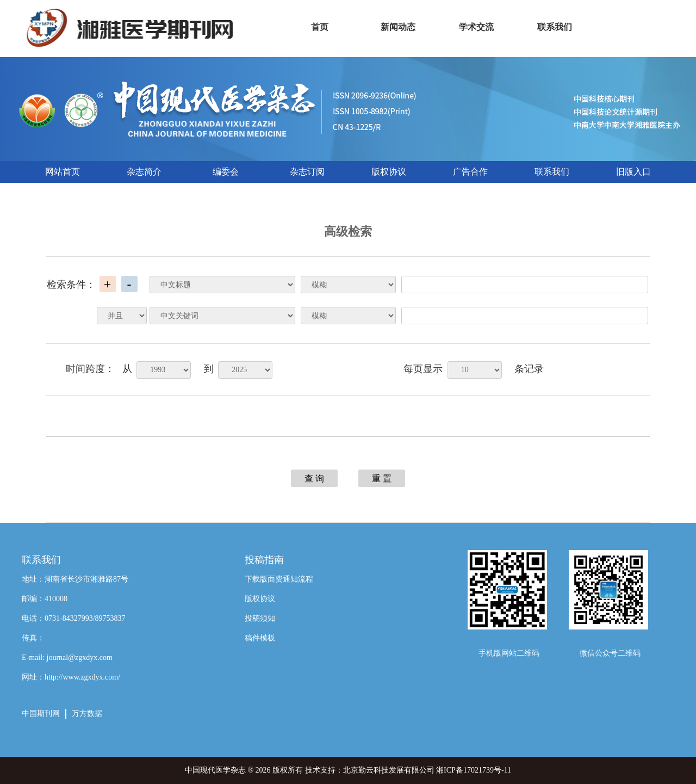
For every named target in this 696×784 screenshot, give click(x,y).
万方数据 (87, 714)
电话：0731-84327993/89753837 (74, 618)
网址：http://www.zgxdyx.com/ (71, 677)
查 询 (314, 479)
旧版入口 (633, 172)
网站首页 (63, 172)
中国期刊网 (41, 714)
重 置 (382, 479)
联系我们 (552, 172)
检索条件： (71, 285)
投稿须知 (260, 618)
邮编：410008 (45, 599)
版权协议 (389, 172)
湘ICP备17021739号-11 (474, 770)
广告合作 (470, 172)
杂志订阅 (307, 172)
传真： (33, 638)
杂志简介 (144, 172)
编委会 (226, 172)
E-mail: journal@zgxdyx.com (67, 658)
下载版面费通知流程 (279, 579)
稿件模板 (260, 638)
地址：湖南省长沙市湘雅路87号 (75, 579)
